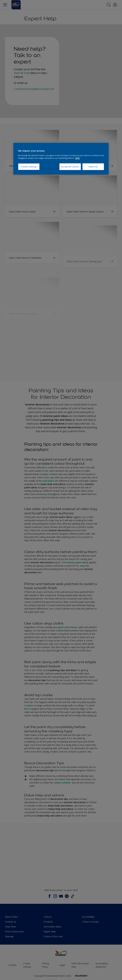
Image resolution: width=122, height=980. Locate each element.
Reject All (93, 167)
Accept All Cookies (70, 167)
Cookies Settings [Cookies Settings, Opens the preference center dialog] (29, 167)
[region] (61, 159)
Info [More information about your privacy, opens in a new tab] (77, 158)
